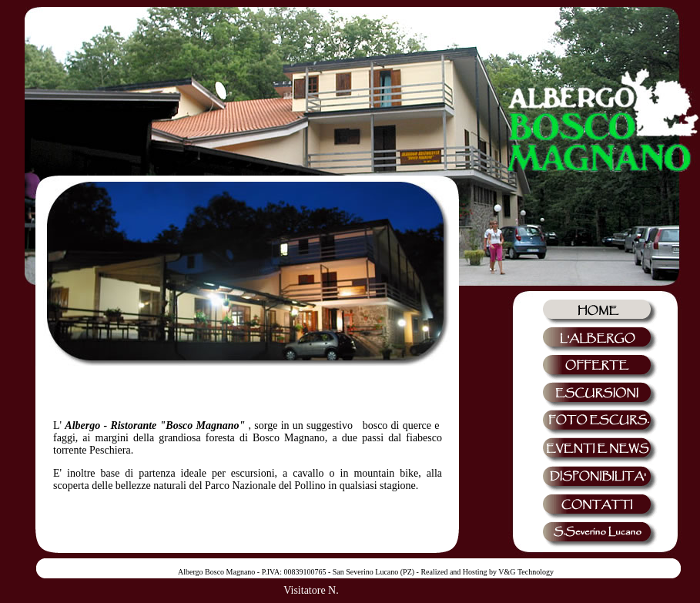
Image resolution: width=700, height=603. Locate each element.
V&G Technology (526, 572)
